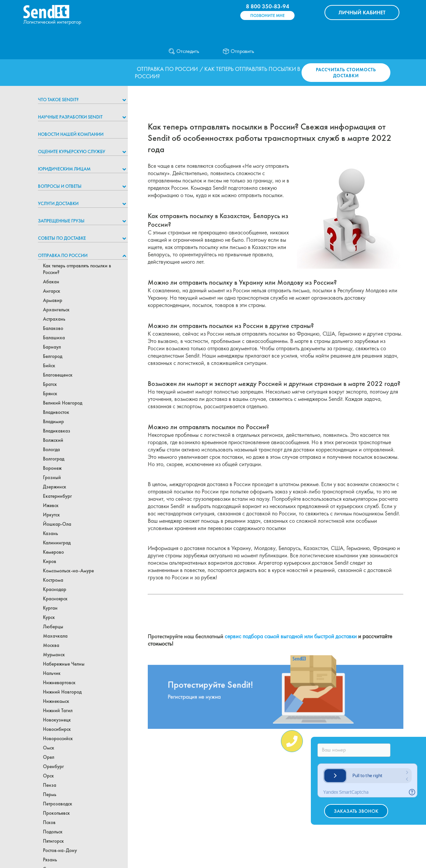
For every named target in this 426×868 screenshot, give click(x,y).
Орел (49, 757)
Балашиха (54, 338)
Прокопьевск (56, 813)
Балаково (53, 328)
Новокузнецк (57, 720)
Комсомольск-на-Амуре (68, 571)
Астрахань (54, 319)
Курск (49, 617)
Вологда (51, 449)
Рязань (50, 860)
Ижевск (51, 505)
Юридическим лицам (64, 169)
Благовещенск (58, 375)
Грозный (52, 477)
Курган (50, 608)
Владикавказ (57, 431)
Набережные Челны (64, 664)
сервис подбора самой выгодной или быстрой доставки (291, 636)
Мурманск (54, 655)
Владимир (53, 422)
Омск (49, 748)
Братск (50, 384)
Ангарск (52, 291)
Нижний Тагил (58, 711)
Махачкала (55, 636)
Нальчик (52, 673)
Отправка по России (167, 69)
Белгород (53, 356)
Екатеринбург (57, 496)
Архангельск (56, 310)
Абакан (51, 282)
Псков (49, 822)
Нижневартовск (59, 683)
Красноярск (55, 599)
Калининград (57, 543)
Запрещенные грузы (61, 221)
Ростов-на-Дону (60, 850)
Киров (50, 561)
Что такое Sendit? (58, 100)
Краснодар (55, 589)
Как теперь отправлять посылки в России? (77, 269)
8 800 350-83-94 (268, 6)
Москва (51, 645)
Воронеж (52, 468)
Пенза (50, 785)
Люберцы (53, 627)
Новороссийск (58, 738)
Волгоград (54, 459)
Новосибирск (57, 729)
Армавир (53, 300)
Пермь (50, 794)
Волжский (53, 440)
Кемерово (53, 552)
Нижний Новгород (62, 692)
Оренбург (53, 766)
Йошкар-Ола (57, 524)
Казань (50, 533)
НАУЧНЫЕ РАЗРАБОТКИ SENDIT (70, 117)
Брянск (50, 394)
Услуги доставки (58, 203)
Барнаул (52, 347)
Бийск (49, 366)
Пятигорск (53, 841)
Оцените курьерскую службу (72, 151)
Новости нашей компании (71, 134)
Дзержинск (55, 487)
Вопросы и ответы (60, 186)
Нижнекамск (56, 701)
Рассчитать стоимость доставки (346, 73)
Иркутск (51, 515)
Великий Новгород (63, 403)
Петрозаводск (58, 804)
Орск (48, 776)
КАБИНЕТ (362, 12)
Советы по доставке (62, 238)
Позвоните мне (267, 15)
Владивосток (56, 412)
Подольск (53, 832)
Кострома (53, 580)
